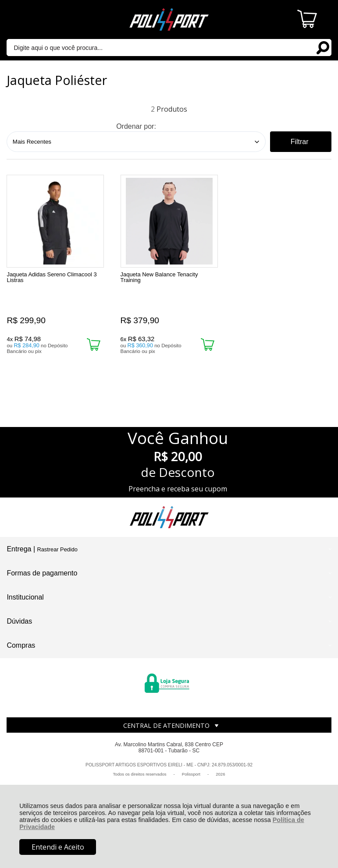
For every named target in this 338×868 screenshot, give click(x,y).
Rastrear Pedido (57, 549)
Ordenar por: (136, 126)
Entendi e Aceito (58, 847)
